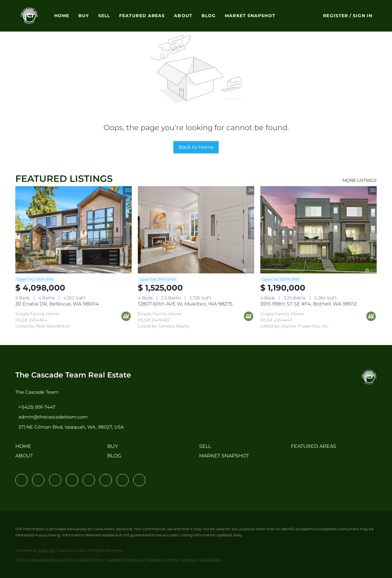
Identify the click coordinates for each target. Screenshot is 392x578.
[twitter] (55, 480)
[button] (29, 16)
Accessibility (210, 559)
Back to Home (196, 147)
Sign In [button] (363, 16)
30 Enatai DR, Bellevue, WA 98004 (57, 304)
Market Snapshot (250, 16)
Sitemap (188, 559)
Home (62, 16)
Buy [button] (84, 16)
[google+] (139, 480)
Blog (209, 16)
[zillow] (72, 480)
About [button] (183, 16)
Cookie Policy (91, 559)
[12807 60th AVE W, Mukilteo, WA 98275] (196, 230)
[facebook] (21, 480)
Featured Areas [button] (142, 16)
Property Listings (162, 559)
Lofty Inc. (47, 550)
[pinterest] (123, 480)
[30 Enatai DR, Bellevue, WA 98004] (73, 230)
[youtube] (106, 480)
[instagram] (89, 480)
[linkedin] (38, 480)
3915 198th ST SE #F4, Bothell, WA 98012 (309, 304)
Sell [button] (104, 16)
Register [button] (335, 16)
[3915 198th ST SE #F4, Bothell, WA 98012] (318, 230)
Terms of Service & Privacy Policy (45, 559)
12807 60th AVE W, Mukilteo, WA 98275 (185, 304)
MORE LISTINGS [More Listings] (360, 180)
